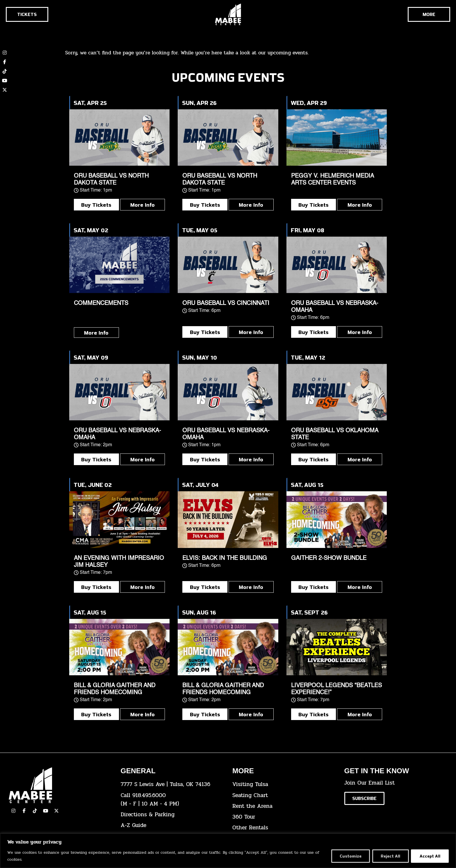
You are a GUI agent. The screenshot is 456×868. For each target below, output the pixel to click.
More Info (142, 205)
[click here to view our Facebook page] (5, 62)
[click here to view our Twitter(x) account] (56, 811)
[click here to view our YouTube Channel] (46, 811)
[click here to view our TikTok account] (5, 71)
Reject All (390, 856)
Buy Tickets (96, 205)
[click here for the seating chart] (284, 795)
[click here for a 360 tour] (284, 817)
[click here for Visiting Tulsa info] (284, 784)
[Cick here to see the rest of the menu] (429, 14)
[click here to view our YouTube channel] (5, 81)
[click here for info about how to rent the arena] (284, 806)
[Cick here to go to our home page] (60, 785)
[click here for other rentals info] (284, 828)
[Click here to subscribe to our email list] (364, 798)
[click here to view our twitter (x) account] (5, 90)
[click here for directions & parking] (172, 815)
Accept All (430, 856)
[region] (228, 851)
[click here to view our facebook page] (24, 811)
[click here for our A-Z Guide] (172, 825)
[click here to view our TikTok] (35, 811)
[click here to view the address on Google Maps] (172, 784)
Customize (349, 856)
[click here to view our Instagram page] (13, 811)
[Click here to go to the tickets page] (27, 14)
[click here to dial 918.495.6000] (172, 800)
